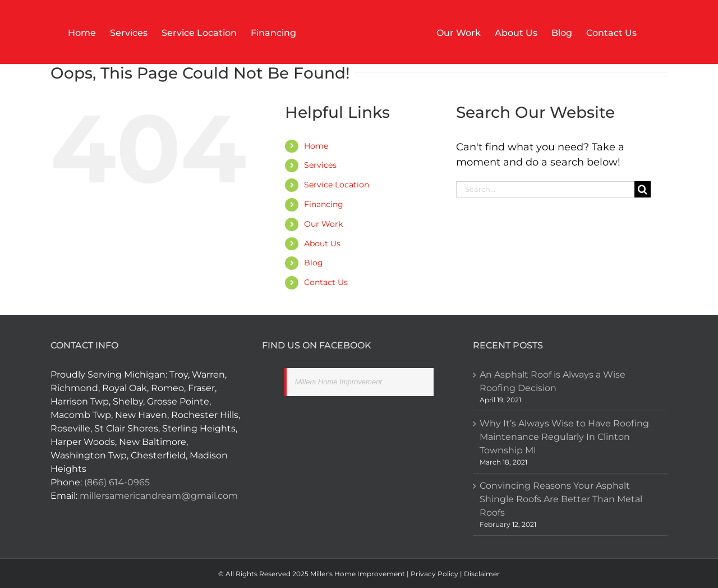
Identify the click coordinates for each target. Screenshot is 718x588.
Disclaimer (481, 574)
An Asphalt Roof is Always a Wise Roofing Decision (553, 381)
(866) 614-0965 (117, 482)
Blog (314, 263)
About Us (322, 244)
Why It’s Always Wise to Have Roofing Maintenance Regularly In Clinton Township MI (564, 437)
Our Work (323, 224)
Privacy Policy (434, 574)
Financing (324, 204)
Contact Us (326, 282)
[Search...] (545, 189)
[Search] (643, 189)
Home (316, 146)
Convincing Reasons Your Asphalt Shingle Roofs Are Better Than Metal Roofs (561, 499)
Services (320, 165)
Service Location (337, 185)
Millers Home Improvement (339, 382)
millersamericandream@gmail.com (159, 496)
